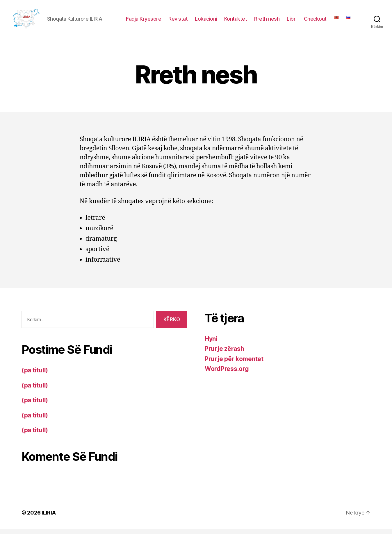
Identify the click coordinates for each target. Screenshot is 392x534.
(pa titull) (35, 375)
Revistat (178, 21)
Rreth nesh (267, 21)
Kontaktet (236, 21)
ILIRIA (49, 518)
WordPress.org (227, 374)
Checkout (315, 21)
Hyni (211, 343)
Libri (292, 21)
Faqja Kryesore (144, 21)
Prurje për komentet (234, 364)
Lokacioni (206, 21)
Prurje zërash (224, 354)
